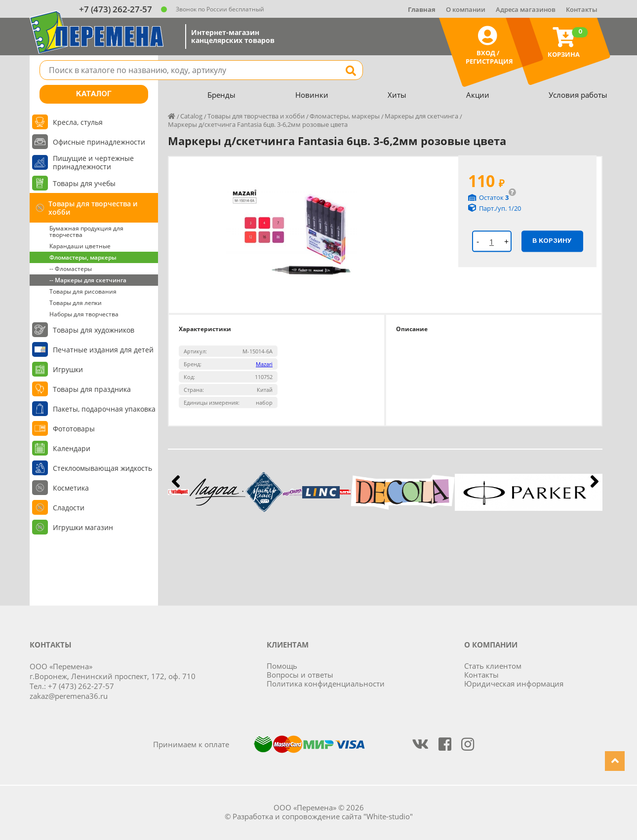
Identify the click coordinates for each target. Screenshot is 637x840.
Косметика (71, 488)
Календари (72, 448)
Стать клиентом (493, 666)
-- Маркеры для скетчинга (88, 280)
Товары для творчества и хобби (93, 208)
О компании (466, 9)
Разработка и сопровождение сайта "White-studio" (323, 816)
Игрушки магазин (83, 527)
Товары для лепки (76, 303)
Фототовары (74, 429)
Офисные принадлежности (99, 142)
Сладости (69, 508)
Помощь (282, 666)
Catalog (191, 116)
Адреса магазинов (526, 9)
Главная (422, 9)
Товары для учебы (84, 183)
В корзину (552, 241)
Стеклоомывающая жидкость (102, 468)
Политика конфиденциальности (326, 684)
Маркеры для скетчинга (421, 116)
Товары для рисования (83, 291)
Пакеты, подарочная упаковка (104, 409)
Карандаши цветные (80, 246)
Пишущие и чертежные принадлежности (93, 162)
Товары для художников (94, 330)
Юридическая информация (514, 684)
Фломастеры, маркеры (83, 257)
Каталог (94, 94)
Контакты (582, 9)
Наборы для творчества (84, 314)
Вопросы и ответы (300, 675)
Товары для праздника (92, 389)
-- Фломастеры (71, 269)
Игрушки (68, 369)
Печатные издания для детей (103, 350)
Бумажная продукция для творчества (86, 231)
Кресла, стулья (78, 122)
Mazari (264, 364)
